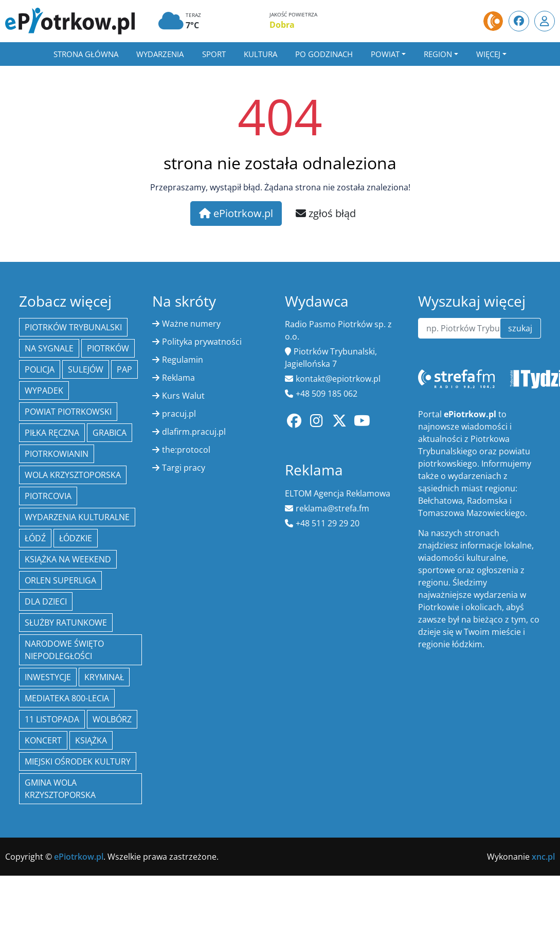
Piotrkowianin (57, 454)
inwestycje (48, 677)
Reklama (178, 378)
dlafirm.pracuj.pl (194, 432)
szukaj (520, 328)
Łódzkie (76, 538)
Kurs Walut (183, 396)
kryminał (104, 677)
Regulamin (183, 360)
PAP (124, 369)
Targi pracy (184, 468)
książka (91, 740)
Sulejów (86, 369)
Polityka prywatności (202, 342)
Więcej (488, 54)
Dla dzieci (46, 601)
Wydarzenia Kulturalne (77, 517)
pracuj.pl (179, 414)
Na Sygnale (49, 348)
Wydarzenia (160, 54)
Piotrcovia (48, 496)
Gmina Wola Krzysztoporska (60, 789)
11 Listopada (52, 719)
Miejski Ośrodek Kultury (78, 761)
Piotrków (108, 348)
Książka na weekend (68, 559)
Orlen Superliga (60, 580)
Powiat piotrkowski (68, 412)
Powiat (385, 54)
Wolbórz (112, 719)
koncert (43, 740)
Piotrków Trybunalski (73, 327)
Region (438, 54)
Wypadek (44, 390)
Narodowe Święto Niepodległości (64, 650)
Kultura (260, 54)
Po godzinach (324, 54)
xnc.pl (543, 857)
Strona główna (86, 54)
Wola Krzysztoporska (73, 475)
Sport (214, 54)
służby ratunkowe (66, 623)
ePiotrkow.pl (236, 213)
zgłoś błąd (326, 213)
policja (40, 369)
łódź (35, 538)
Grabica (110, 433)
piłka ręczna (52, 433)
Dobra (282, 25)
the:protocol (186, 450)
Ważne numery (191, 324)
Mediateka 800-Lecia (67, 698)
